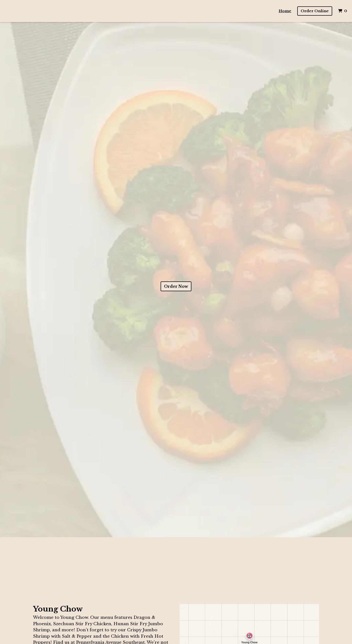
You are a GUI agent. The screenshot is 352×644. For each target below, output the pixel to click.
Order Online (315, 11)
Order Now (176, 286)
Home (285, 11)
